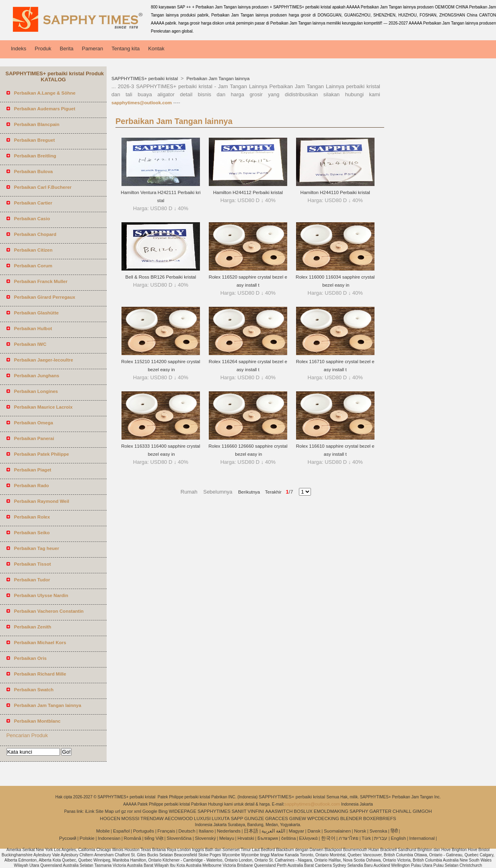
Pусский (68, 838)
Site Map (105, 811)
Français (166, 831)
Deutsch (187, 831)
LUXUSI (202, 818)
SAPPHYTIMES (214, 811)
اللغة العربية (273, 831)
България (268, 838)
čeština (288, 838)
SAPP (237, 818)
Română (133, 838)
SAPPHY (359, 811)
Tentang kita (126, 49)
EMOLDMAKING (331, 811)
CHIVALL (402, 811)
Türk (366, 838)
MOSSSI (131, 818)
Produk (43, 49)
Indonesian (109, 838)
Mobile (103, 831)
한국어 (328, 838)
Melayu (227, 838)
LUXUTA (221, 818)
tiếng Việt (154, 838)
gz (123, 811)
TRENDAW (152, 818)
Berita (67, 49)
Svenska (378, 831)
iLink (90, 811)
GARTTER (380, 811)
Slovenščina (179, 838)
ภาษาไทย (349, 838)
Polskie (87, 838)
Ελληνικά (309, 838)
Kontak (156, 49)
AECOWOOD (179, 818)
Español (121, 831)
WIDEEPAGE (182, 811)
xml (138, 811)
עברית (381, 838)
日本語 (251, 831)
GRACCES (277, 818)
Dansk (314, 831)
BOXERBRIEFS (380, 818)
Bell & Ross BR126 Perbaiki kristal (161, 277)
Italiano (206, 831)
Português (144, 831)
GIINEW (298, 818)
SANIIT (239, 811)
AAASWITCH (279, 811)
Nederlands (229, 831)
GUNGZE (254, 818)
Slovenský (205, 838)
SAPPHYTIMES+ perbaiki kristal (145, 79)
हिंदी (394, 831)
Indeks (19, 49)
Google (150, 811)
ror (130, 811)
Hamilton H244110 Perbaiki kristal (335, 192)
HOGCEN (110, 818)
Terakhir (271, 492)
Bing (163, 811)
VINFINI (256, 811)
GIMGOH (422, 811)
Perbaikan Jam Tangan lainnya (217, 79)
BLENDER (351, 818)
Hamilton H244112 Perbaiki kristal (248, 192)
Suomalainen (337, 831)
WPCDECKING (323, 818)
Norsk (360, 831)
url (118, 811)
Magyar (296, 831)
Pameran (92, 49)
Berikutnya (249, 492)
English (398, 838)
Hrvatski (246, 838)
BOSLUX (303, 811)
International (422, 838)
